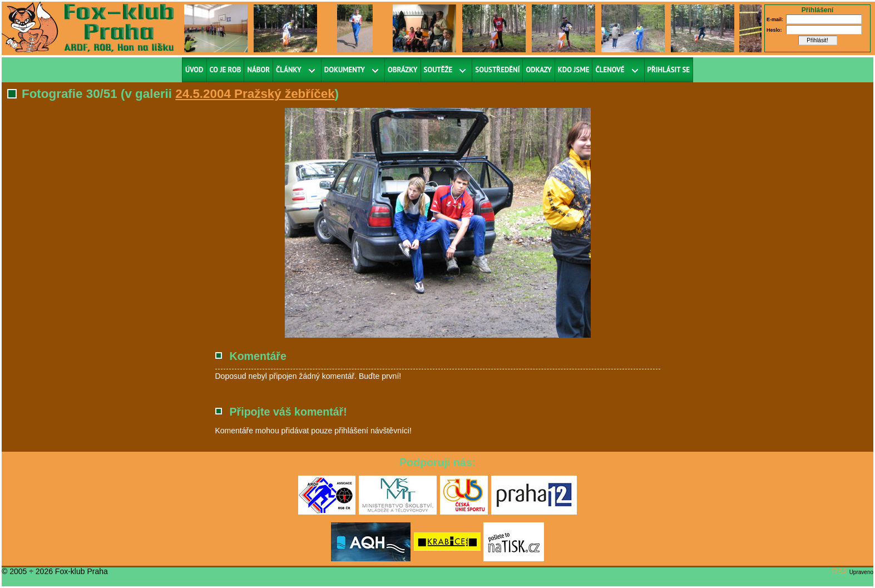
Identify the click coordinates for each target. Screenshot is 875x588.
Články (289, 70)
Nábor (258, 70)
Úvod (194, 70)
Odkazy (538, 70)
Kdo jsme (574, 70)
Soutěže (438, 70)
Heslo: (774, 30)
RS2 (840, 571)
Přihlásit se (669, 70)
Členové (610, 70)
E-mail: (775, 19)
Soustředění (497, 70)
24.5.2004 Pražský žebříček (255, 94)
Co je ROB (226, 70)
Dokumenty (345, 70)
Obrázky (403, 70)
